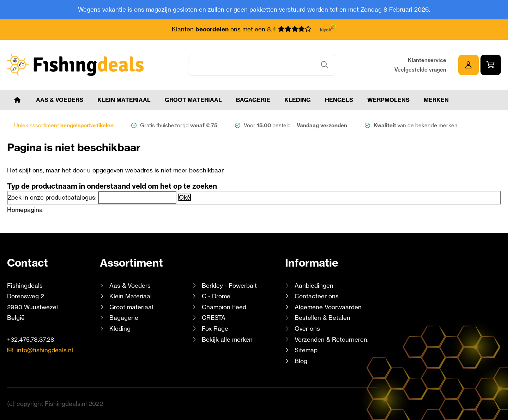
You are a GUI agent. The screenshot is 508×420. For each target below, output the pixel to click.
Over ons (307, 328)
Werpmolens (388, 100)
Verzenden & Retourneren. (332, 339)
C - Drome (216, 296)
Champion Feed (224, 307)
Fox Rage (215, 328)
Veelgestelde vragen (420, 70)
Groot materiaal (193, 100)
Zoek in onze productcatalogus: (52, 197)
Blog (300, 361)
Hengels (339, 100)
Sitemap (306, 350)
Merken (436, 100)
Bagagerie (253, 100)
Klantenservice (427, 60)
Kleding (298, 100)
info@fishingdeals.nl (45, 350)
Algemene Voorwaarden (328, 307)
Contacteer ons (317, 296)
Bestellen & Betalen (322, 318)
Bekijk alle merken (227, 339)
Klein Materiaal (124, 100)
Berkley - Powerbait (229, 285)
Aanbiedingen (314, 285)
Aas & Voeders (60, 100)
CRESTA (214, 318)
